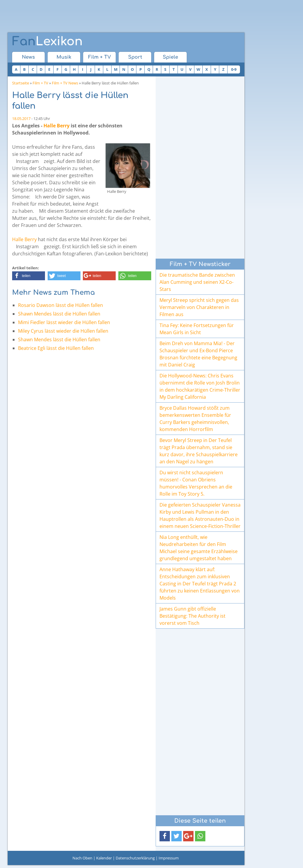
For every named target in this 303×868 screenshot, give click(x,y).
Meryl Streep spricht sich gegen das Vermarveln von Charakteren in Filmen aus (199, 307)
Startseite (21, 83)
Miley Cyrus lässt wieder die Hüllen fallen (63, 331)
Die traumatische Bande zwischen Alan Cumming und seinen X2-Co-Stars (197, 282)
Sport (135, 57)
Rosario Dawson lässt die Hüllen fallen (61, 305)
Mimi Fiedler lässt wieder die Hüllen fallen (64, 322)
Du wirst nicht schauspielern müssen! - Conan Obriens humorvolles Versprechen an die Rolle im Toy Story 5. (196, 483)
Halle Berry (57, 126)
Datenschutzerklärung (135, 858)
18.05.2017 (21, 118)
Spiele (170, 57)
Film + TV (100, 57)
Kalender (104, 858)
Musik (64, 57)
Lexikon (47, 41)
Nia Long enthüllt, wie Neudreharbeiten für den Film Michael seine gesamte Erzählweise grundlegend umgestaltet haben (199, 548)
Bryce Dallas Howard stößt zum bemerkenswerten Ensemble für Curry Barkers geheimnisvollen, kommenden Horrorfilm (195, 419)
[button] (29, 276)
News (28, 57)
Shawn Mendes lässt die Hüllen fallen (59, 314)
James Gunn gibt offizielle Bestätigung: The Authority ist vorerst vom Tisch (192, 616)
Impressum (169, 858)
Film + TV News (65, 83)
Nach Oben (82, 858)
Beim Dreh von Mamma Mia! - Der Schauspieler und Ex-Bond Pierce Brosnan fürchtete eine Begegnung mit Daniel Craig (198, 354)
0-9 (234, 69)
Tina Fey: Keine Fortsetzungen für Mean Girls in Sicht (197, 329)
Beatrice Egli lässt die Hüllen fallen (56, 348)
